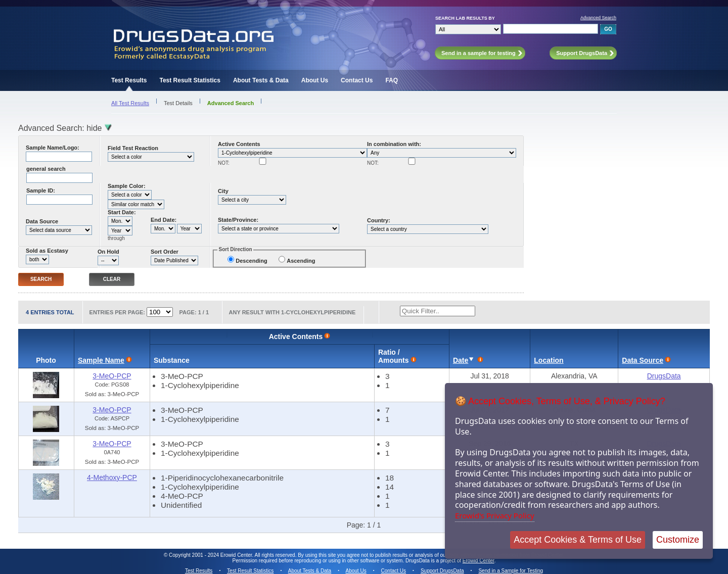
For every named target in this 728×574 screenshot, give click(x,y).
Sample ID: (41, 190)
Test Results (129, 80)
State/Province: (238, 220)
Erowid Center (479, 561)
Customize (678, 540)
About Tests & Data (261, 80)
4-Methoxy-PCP (112, 477)
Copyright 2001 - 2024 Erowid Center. (211, 555)
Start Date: (122, 212)
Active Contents (239, 144)
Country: (379, 220)
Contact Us (357, 80)
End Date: (164, 220)
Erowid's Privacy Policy (495, 515)
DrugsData (664, 376)
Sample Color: (127, 186)
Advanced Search (598, 18)
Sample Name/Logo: (53, 148)
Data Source (42, 221)
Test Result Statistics (190, 80)
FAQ (392, 80)
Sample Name (101, 360)
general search (46, 169)
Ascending (301, 261)
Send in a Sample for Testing (511, 571)
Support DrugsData (442, 571)
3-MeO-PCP (112, 376)
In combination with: (394, 144)
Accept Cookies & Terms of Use (578, 540)
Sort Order (165, 252)
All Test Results (130, 103)
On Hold (108, 252)
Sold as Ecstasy (47, 251)
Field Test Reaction (133, 148)
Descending (251, 261)
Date (461, 360)
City (223, 191)
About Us (315, 80)
